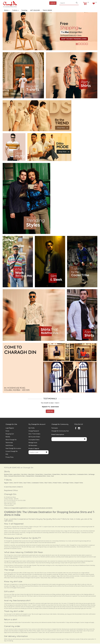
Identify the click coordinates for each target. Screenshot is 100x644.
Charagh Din (10, 494)
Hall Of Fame (9, 445)
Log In (53, 3)
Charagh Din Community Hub (60, 431)
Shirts (7, 10)
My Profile (31, 428)
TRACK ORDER (47, 10)
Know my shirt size (13, 581)
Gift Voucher (35, 10)
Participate (55, 428)
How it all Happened (14, 524)
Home (7, 431)
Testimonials (9, 443)
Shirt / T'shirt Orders (34, 434)
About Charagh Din (11, 440)
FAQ (7, 454)
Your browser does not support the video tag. (85, 106)
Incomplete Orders (34, 440)
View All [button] (50, 411)
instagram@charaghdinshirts (19, 508)
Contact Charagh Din (12, 451)
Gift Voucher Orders (34, 437)
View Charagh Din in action (13, 448)
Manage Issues (33, 443)
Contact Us (20, 487)
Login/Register (10, 428)
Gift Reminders (33, 445)
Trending (24, 10)
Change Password (34, 431)
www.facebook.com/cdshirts (45, 508)
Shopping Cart (10, 434)
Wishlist (8, 437)
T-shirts (15, 10)
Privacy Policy (10, 457)
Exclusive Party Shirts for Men (17, 476)
